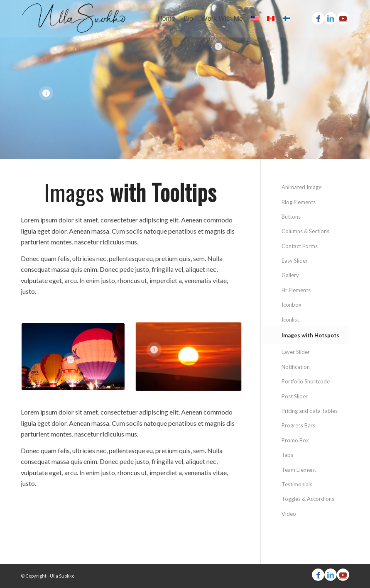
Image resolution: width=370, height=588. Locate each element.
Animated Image (301, 187)
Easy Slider (295, 261)
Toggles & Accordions (308, 499)
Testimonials (297, 484)
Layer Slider (296, 352)
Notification (296, 367)
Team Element (299, 470)
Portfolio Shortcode (306, 381)
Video (289, 514)
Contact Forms (300, 246)
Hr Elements (296, 290)
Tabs (287, 455)
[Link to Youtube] (343, 18)
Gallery (290, 275)
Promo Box (295, 440)
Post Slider (295, 396)
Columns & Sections (305, 231)
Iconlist (290, 320)
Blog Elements (299, 202)
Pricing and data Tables (310, 411)
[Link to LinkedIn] (331, 18)
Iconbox (292, 305)
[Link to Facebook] (318, 18)
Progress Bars (298, 425)
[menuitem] (166, 19)
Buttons (291, 217)
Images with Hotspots (310, 335)
